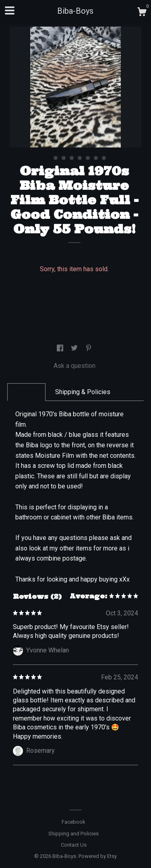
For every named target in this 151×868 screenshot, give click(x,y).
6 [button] (88, 158)
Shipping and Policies (73, 834)
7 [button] (96, 158)
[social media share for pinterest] (89, 348)
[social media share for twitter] (75, 348)
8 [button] (104, 158)
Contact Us (74, 845)
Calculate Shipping (74, 252)
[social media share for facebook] (61, 348)
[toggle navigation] (10, 10)
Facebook (73, 822)
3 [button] (64, 158)
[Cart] (142, 13)
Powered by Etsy (98, 856)
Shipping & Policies (83, 392)
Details (26, 392)
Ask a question (74, 366)
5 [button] (80, 158)
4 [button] (72, 158)
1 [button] (48, 158)
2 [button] (56, 158)
